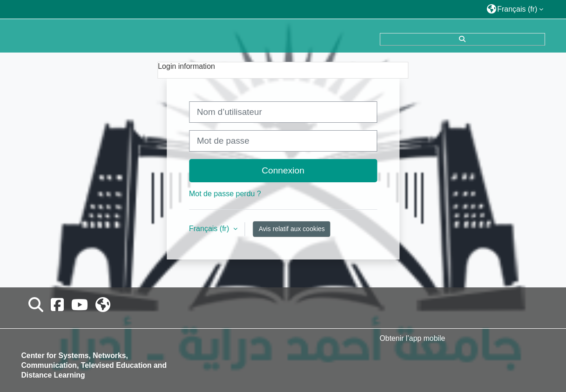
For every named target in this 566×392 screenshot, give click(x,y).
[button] (515, 9)
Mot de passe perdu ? (225, 194)
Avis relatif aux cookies (292, 229)
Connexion (283, 170)
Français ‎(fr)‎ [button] (210, 229)
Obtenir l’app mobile (413, 338)
